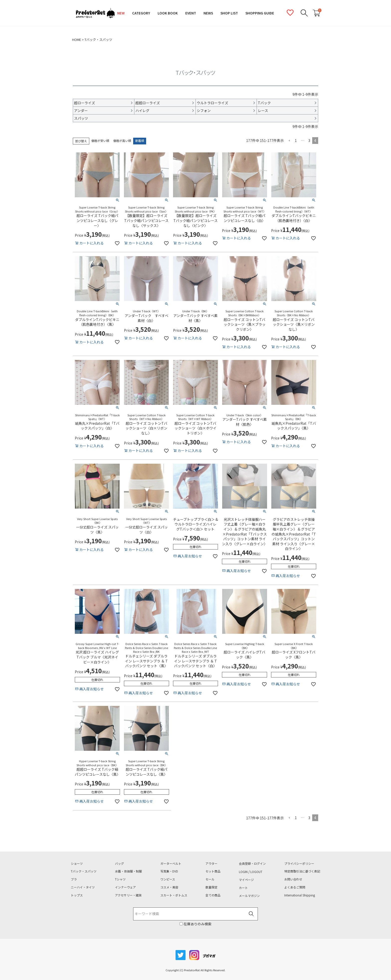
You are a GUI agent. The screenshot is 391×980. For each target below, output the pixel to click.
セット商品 (213, 871)
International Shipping (300, 895)
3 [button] (309, 140)
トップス (77, 895)
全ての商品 (213, 895)
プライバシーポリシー (299, 864)
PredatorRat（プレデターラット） (95, 13)
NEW (121, 13)
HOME (77, 40)
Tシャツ (120, 879)
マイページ (246, 880)
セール (210, 879)
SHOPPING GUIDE (260, 13)
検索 (251, 914)
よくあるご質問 (295, 887)
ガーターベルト (171, 864)
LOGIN (243, 872)
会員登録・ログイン (252, 864)
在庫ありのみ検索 (197, 924)
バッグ (119, 864)
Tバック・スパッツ (84, 871)
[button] (289, 141)
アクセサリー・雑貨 (128, 895)
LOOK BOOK (168, 13)
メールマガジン (249, 896)
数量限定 (211, 887)
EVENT (191, 13)
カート (243, 888)
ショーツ (77, 864)
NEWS (208, 13)
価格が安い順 (100, 141)
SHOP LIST (229, 13)
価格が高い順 (122, 141)
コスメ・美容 (169, 887)
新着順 (140, 141)
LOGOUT (256, 872)
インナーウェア (125, 887)
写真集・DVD (169, 871)
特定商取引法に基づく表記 (302, 871)
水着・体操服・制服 (128, 871)
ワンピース (168, 879)
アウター (211, 864)
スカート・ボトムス (174, 895)
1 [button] (296, 140)
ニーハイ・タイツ (83, 887)
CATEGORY (141, 13)
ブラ (74, 879)
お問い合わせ (293, 879)
